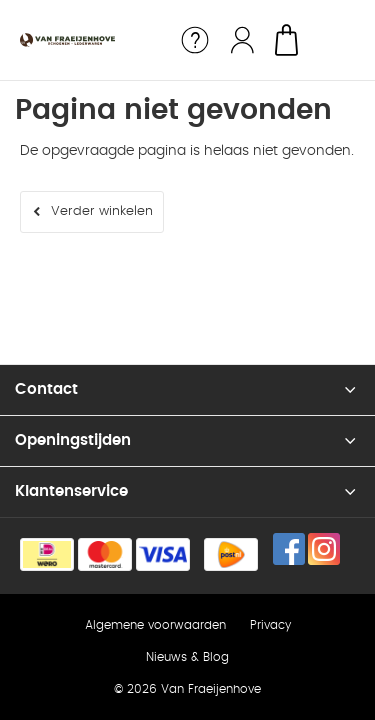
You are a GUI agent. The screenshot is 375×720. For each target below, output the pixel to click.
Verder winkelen (102, 211)
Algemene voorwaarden (155, 625)
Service (195, 40)
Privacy (270, 625)
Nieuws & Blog (187, 657)
